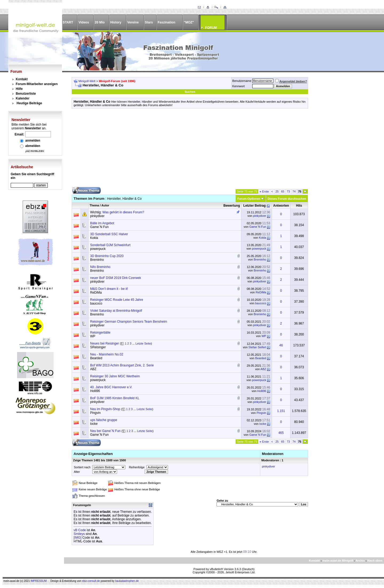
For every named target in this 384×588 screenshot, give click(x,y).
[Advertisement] (190, 150)
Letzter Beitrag (254, 206)
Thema (94, 205)
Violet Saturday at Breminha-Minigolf (116, 311)
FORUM (211, 28)
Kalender (23, 98)
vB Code (80, 530)
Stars (149, 22)
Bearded (96, 358)
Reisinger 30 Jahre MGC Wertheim (115, 376)
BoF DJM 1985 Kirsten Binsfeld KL (115, 398)
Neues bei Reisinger (105, 343)
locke (94, 424)
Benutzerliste (26, 94)
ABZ (93, 369)
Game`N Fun (99, 227)
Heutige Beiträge (29, 103)
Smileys (79, 534)
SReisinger (98, 347)
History (116, 22)
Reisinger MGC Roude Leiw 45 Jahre (117, 300)
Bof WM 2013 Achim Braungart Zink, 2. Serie (122, 365)
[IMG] (77, 538)
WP (93, 336)
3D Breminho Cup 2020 (107, 256)
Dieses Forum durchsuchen (287, 199)
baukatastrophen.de (127, 581)
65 (283, 191)
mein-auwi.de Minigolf (338, 561)
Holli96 (95, 391)
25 (277, 191)
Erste (264, 191)
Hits (299, 206)
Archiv (360, 561)
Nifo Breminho (100, 267)
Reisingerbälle (100, 333)
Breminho (97, 260)
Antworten (281, 206)
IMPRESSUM (39, 581)
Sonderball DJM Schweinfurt (110, 245)
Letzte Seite (143, 343)
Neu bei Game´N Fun (105, 431)
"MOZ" (189, 22)
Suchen (190, 92)
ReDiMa (96, 293)
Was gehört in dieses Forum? (123, 212)
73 (288, 191)
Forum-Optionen (249, 199)
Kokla (94, 238)
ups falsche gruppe (104, 420)
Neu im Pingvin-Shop (105, 409)
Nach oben (375, 561)
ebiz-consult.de (91, 581)
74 (294, 191)
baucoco (96, 303)
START (68, 22)
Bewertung (232, 206)
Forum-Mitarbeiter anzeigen (37, 84)
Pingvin (95, 413)
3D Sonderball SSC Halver (109, 234)
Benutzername (242, 81)
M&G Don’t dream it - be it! (109, 289)
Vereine (133, 22)
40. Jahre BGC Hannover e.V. (111, 387)
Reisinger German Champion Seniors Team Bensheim (129, 322)
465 (281, 433)
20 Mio (100, 22)
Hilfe (19, 89)
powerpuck (98, 249)
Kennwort (238, 86)
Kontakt (22, 79)
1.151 (281, 411)
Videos (84, 22)
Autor (105, 205)
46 (281, 345)
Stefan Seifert (257, 347)
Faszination (166, 22)
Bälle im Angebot (102, 223)
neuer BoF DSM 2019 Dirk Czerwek (116, 278)
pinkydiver (97, 216)
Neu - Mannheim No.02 (107, 354)
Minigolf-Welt (87, 81)
